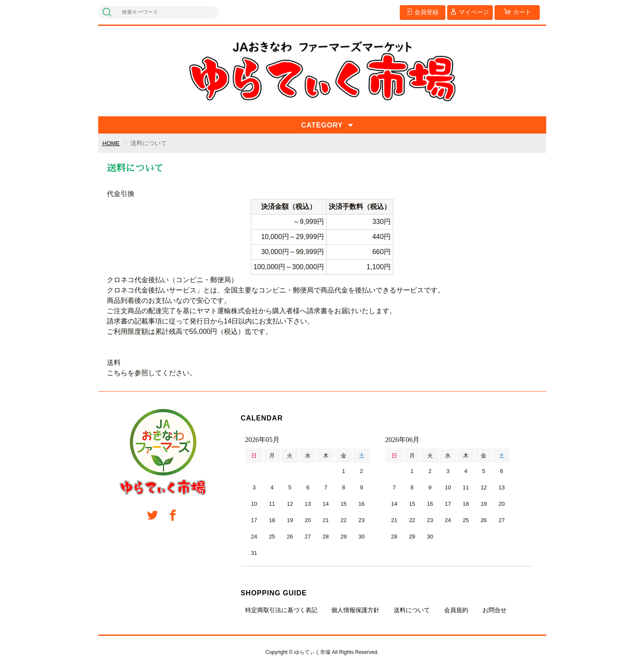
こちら (117, 373)
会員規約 (456, 610)
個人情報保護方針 (355, 610)
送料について (412, 610)
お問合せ (495, 610)
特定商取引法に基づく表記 (281, 610)
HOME (112, 143)
